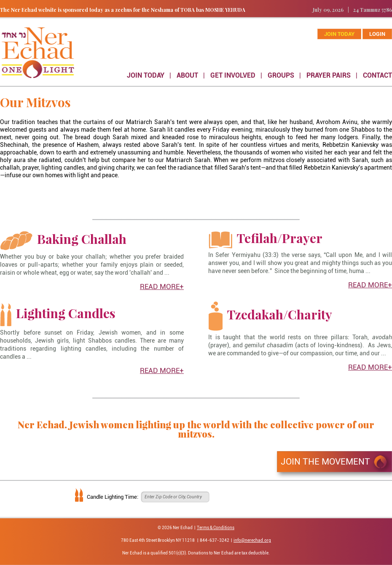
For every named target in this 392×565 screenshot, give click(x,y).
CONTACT (377, 75)
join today (339, 34)
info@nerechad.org (252, 540)
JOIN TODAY (146, 75)
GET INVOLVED (233, 75)
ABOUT (187, 75)
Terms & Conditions (216, 528)
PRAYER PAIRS (329, 75)
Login (377, 34)
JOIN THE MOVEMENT (325, 462)
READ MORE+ (162, 287)
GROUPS (281, 75)
